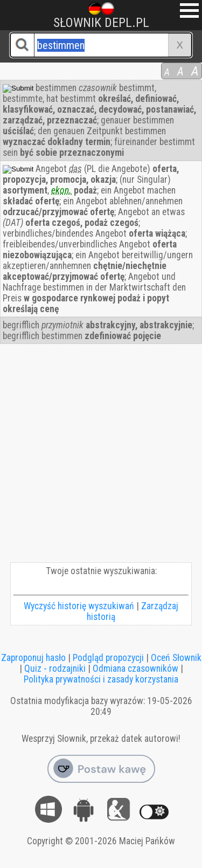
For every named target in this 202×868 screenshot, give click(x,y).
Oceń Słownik (176, 658)
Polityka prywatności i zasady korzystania (101, 679)
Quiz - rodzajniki (55, 669)
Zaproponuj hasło (33, 658)
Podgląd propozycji (108, 658)
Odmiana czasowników (135, 669)
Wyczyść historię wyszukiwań (79, 606)
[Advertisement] (101, 456)
